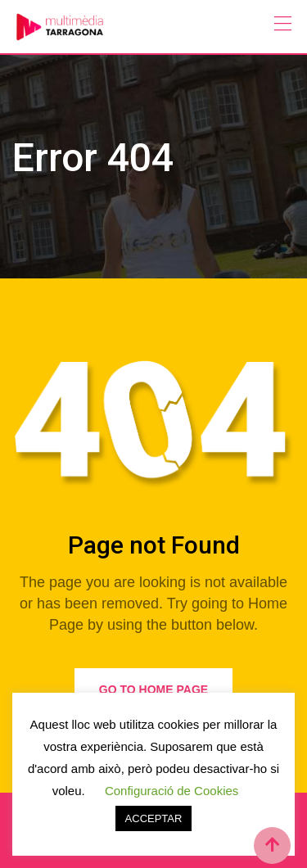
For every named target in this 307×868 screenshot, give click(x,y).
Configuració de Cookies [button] (172, 791)
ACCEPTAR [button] (154, 818)
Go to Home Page (153, 689)
